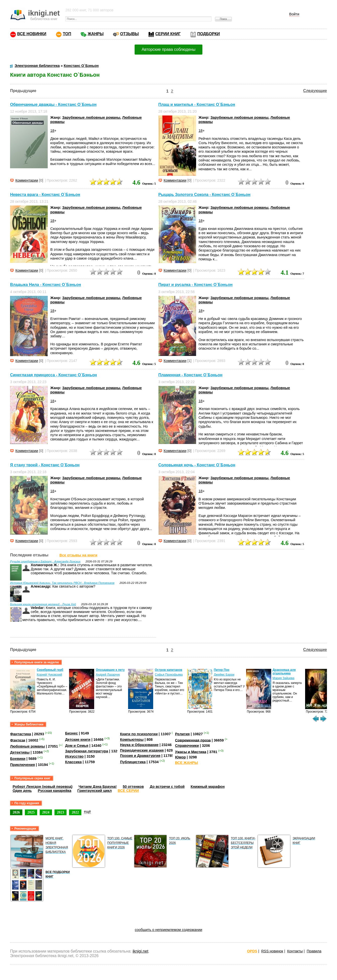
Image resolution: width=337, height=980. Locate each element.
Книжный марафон (208, 787)
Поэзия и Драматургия (140, 756)
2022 (75, 812)
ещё (87, 811)
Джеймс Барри (224, 675)
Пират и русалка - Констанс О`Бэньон (196, 285)
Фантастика (20, 734)
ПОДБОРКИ (208, 34)
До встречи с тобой (167, 787)
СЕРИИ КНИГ (168, 34)
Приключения (22, 765)
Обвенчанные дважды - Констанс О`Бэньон (53, 105)
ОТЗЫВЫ (129, 34)
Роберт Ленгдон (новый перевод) (42, 787)
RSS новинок (272, 951)
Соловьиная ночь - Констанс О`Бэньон (197, 465)
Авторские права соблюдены (168, 49)
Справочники (187, 746)
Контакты (295, 951)
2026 (16, 812)
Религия (182, 734)
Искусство (74, 756)
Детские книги (78, 740)
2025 (31, 812)
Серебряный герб (50, 670)
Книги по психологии (139, 734)
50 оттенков (133, 787)
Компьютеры (132, 740)
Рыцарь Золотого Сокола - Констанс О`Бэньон (205, 195)
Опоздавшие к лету (110, 670)
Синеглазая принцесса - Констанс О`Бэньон (53, 375)
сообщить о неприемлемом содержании (169, 930)
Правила (314, 951)
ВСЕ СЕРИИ (128, 791)
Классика (73, 762)
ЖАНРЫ (96, 34)
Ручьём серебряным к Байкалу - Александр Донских (45, 561)
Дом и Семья (77, 746)
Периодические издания (142, 750)
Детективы (20, 752)
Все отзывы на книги (78, 555)
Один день (22, 791)
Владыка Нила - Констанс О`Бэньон (45, 285)
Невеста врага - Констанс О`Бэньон (45, 195)
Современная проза (193, 740)
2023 (61, 812)
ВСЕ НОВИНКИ (32, 34)
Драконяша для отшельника (284, 672)
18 (52, 131)
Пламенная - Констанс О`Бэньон (190, 375)
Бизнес (71, 733)
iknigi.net (140, 951)
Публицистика (133, 762)
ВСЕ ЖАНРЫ (186, 763)
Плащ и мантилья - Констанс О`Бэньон (197, 105)
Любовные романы (27, 746)
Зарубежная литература (87, 751)
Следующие (315, 91)
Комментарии (27, 180)
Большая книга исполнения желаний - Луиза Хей (43, 604)
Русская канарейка (54, 791)
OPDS (252, 951)
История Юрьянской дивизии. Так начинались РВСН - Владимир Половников (62, 583)
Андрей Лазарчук (108, 675)
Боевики (18, 759)
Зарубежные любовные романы (91, 117)
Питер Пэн (221, 670)
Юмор (180, 757)
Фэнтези (18, 740)
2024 (46, 812)
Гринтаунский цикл (95, 791)
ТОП (67, 34)
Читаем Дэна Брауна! (98, 787)
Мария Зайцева (283, 678)
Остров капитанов (168, 670)
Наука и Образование (139, 745)
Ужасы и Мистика (191, 752)
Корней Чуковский (49, 675)
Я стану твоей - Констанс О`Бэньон (45, 465)
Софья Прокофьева (169, 675)
